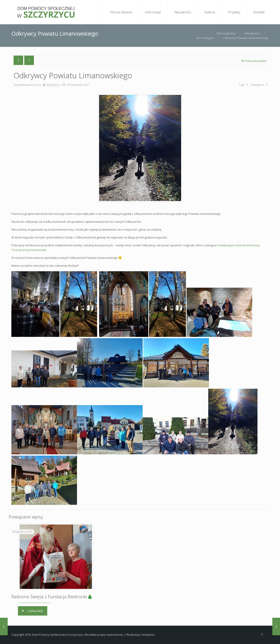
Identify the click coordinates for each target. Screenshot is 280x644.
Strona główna (226, 33)
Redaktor (53, 85)
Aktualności (252, 33)
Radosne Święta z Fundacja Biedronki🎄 (52, 597)
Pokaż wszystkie (254, 61)
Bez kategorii (205, 38)
